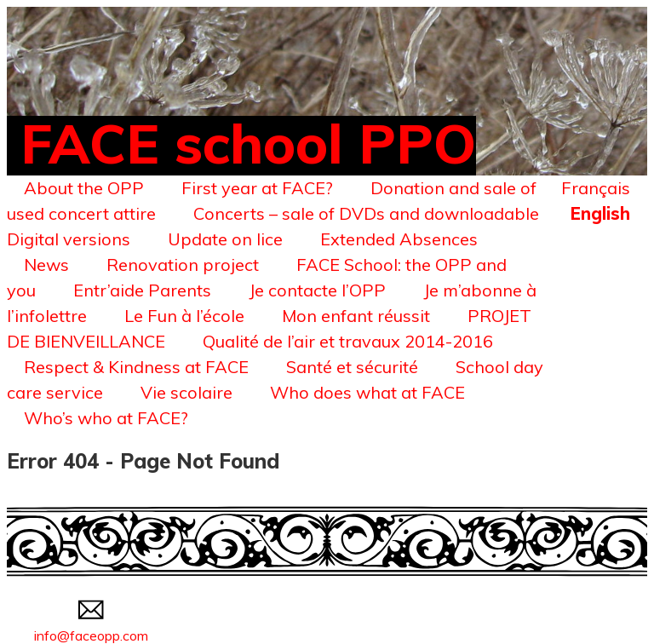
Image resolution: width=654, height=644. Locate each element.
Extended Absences (399, 239)
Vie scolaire (186, 392)
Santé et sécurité (352, 367)
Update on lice (225, 239)
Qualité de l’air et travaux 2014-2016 (348, 341)
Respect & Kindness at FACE (136, 367)
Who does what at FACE (367, 392)
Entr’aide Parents (142, 290)
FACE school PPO (248, 143)
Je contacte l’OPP (317, 290)
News (46, 264)
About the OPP (84, 188)
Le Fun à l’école (184, 316)
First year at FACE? (257, 188)
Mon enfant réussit (356, 316)
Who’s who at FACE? (106, 418)
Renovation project (183, 264)
